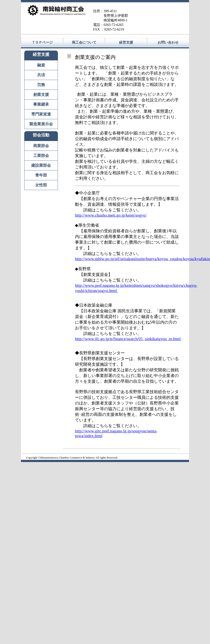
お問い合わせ (168, 42)
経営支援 (126, 42)
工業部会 (41, 156)
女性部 (41, 185)
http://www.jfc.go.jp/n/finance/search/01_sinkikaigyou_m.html (128, 339)
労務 (41, 85)
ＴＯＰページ (42, 42)
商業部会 (41, 146)
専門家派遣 (41, 114)
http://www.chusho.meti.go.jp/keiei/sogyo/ (111, 215)
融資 (41, 65)
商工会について (84, 42)
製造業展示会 (41, 124)
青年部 (41, 175)
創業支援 (41, 95)
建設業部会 (41, 165)
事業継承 (41, 104)
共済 (41, 75)
